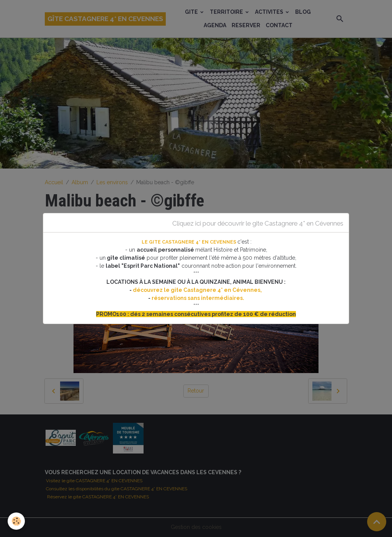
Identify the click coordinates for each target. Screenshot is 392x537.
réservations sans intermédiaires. (198, 298)
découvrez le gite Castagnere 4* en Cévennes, (198, 290)
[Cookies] (16, 521)
